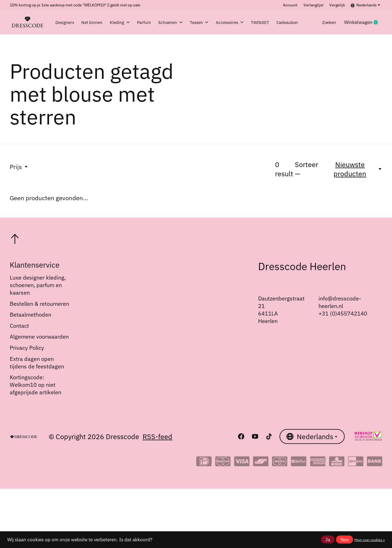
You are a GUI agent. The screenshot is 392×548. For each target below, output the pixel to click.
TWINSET (277, 22)
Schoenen (177, 22)
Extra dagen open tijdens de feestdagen (37, 363)
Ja (328, 540)
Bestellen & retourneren (39, 304)
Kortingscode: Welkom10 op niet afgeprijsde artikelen (35, 385)
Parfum (147, 22)
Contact (19, 326)
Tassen (209, 22)
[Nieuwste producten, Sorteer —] (353, 169)
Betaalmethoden (30, 315)
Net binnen (93, 22)
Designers (66, 22)
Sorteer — (307, 169)
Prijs (19, 167)
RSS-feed (157, 436)
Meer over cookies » (370, 540)
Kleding (119, 22)
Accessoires (243, 22)
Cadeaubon (308, 22)
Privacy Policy (27, 348)
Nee (345, 540)
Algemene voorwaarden (39, 337)
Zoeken (337, 22)
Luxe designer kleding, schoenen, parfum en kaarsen (38, 285)
